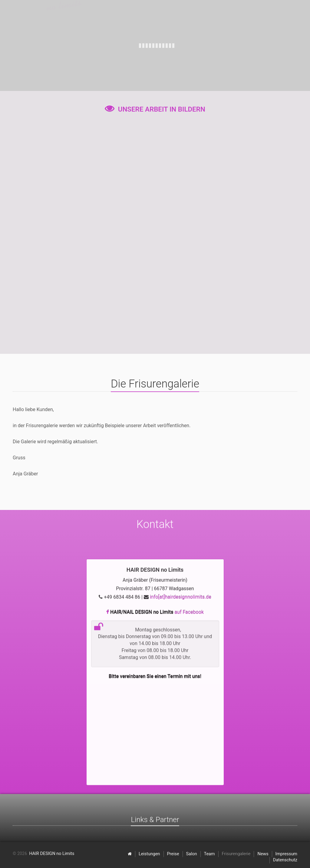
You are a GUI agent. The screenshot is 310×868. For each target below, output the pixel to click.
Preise (173, 854)
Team (209, 854)
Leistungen (149, 854)
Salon (192, 854)
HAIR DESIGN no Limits (52, 854)
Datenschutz (285, 860)
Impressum (286, 854)
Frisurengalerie (236, 854)
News (263, 854)
